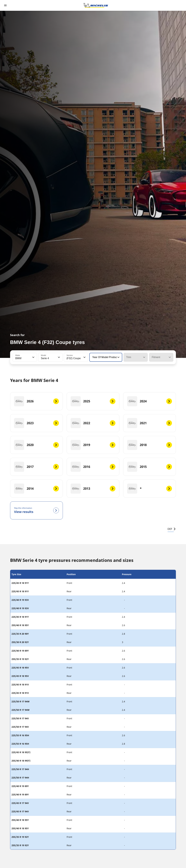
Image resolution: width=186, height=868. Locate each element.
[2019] (93, 445)
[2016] (93, 467)
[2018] (150, 445)
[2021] (150, 423)
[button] (33, 357)
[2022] (93, 423)
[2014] (36, 489)
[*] (150, 489)
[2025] (93, 401)
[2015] (150, 467)
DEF (172, 529)
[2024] (150, 401)
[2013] (93, 489)
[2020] (36, 445)
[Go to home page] (96, 5)
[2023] (36, 423)
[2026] (36, 401)
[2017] (36, 467)
